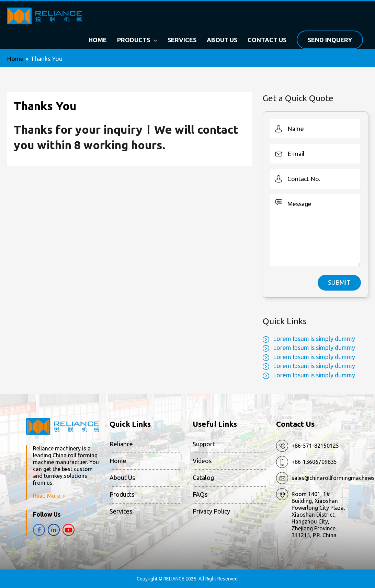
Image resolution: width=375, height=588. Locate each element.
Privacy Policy (211, 511)
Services (121, 511)
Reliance (121, 444)
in (54, 530)
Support (204, 444)
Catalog (203, 478)
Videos (202, 461)
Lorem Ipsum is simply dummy (314, 339)
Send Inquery (330, 40)
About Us (122, 478)
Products (122, 495)
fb (39, 530)
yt (69, 530)
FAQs (200, 495)
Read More (47, 496)
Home (118, 461)
